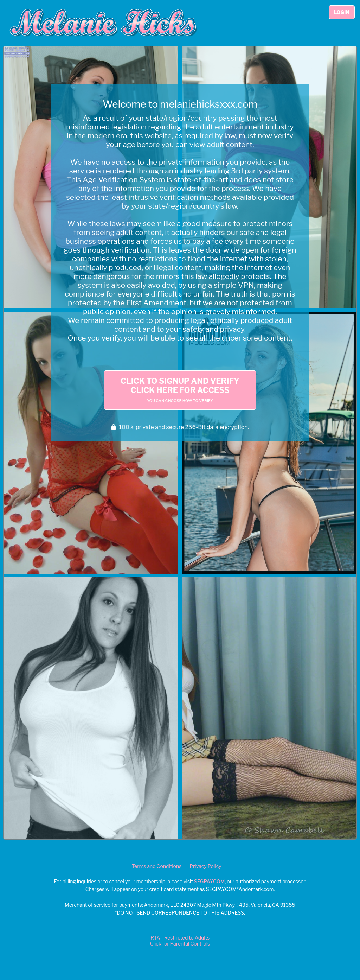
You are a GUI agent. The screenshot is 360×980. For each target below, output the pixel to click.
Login (342, 12)
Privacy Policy (205, 866)
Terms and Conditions (156, 866)
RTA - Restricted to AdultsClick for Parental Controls (180, 941)
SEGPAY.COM (210, 881)
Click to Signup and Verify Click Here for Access (180, 390)
